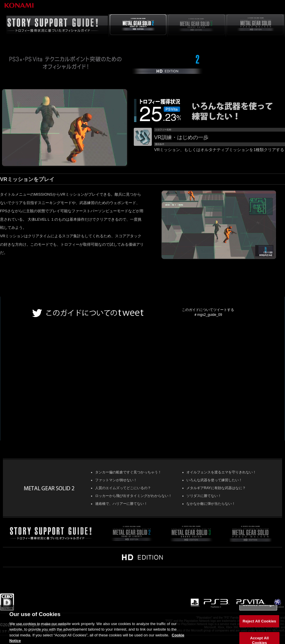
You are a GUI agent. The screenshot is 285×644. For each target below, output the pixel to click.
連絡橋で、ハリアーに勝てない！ (121, 504)
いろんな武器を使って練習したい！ (214, 480)
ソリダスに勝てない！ (204, 496)
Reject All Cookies (259, 625)
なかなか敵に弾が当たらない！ (211, 504)
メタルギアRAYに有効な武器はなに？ (216, 488)
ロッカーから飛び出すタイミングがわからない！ (133, 496)
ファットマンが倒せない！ (116, 480)
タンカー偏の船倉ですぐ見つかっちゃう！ (128, 472)
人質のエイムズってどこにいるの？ (123, 488)
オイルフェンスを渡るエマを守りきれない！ (221, 472)
